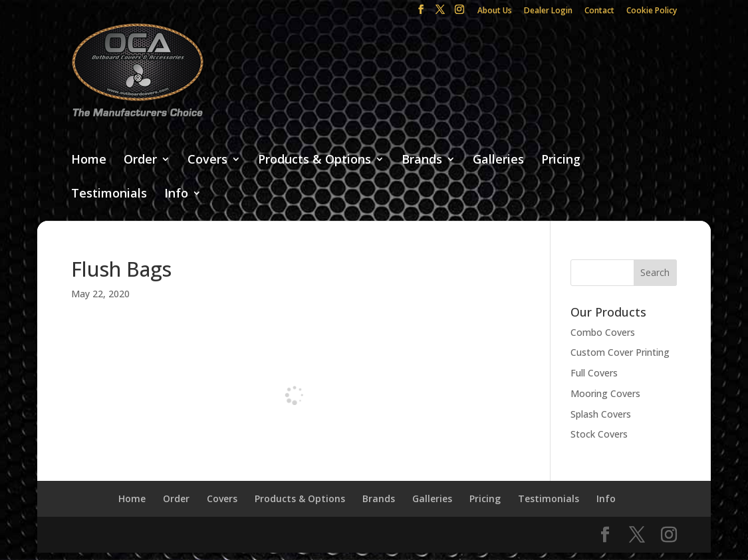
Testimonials (109, 194)
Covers (207, 160)
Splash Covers (601, 414)
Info (176, 194)
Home (89, 160)
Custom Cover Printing (620, 352)
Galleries (498, 160)
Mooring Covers (605, 393)
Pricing (561, 160)
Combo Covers (603, 332)
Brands (422, 160)
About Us (495, 11)
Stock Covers (599, 434)
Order (140, 160)
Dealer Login (548, 11)
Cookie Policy (652, 11)
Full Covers (594, 373)
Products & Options (314, 160)
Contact (599, 11)
